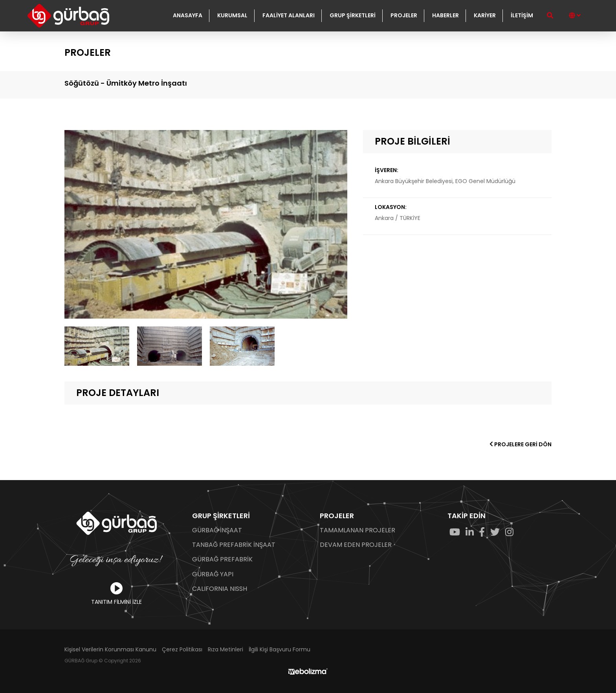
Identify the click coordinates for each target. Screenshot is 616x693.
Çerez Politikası (182, 650)
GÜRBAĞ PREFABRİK (222, 559)
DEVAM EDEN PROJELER (356, 545)
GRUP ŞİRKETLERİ (353, 15)
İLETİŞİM (522, 15)
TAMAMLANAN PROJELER (357, 530)
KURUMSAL (232, 15)
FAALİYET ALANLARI (289, 15)
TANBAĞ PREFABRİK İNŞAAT (234, 545)
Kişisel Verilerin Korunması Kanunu (110, 650)
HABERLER (445, 15)
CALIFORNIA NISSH (220, 589)
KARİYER (485, 15)
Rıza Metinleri (225, 650)
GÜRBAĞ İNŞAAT (217, 530)
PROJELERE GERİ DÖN (521, 444)
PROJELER (404, 15)
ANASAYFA (188, 15)
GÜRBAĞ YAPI (213, 574)
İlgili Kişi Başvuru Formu (280, 650)
